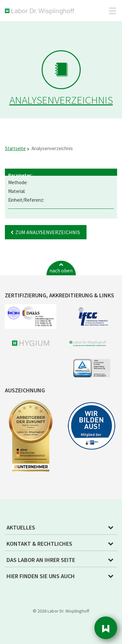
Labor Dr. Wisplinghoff (41, 12)
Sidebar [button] (106, 628)
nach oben (61, 270)
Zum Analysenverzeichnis (48, 232)
